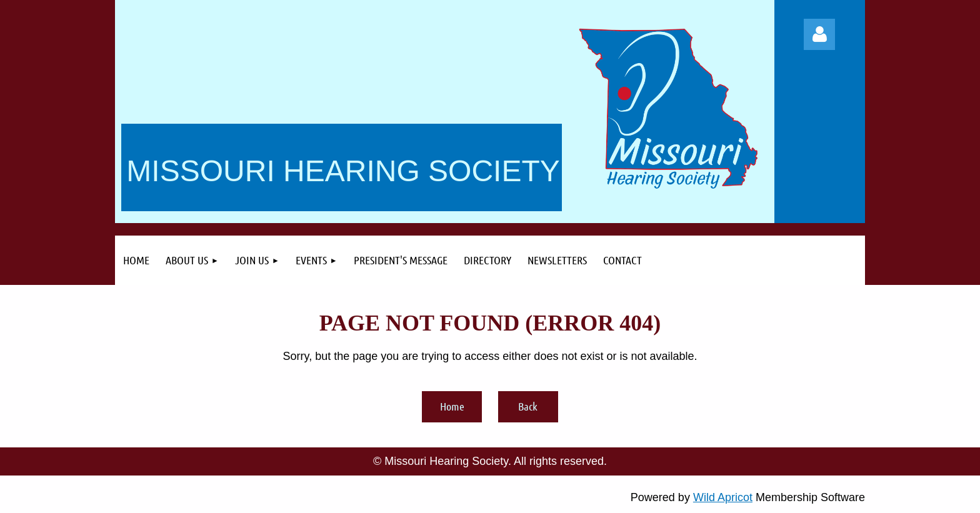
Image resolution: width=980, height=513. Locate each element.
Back (528, 406)
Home (452, 406)
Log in (819, 34)
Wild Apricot (723, 497)
